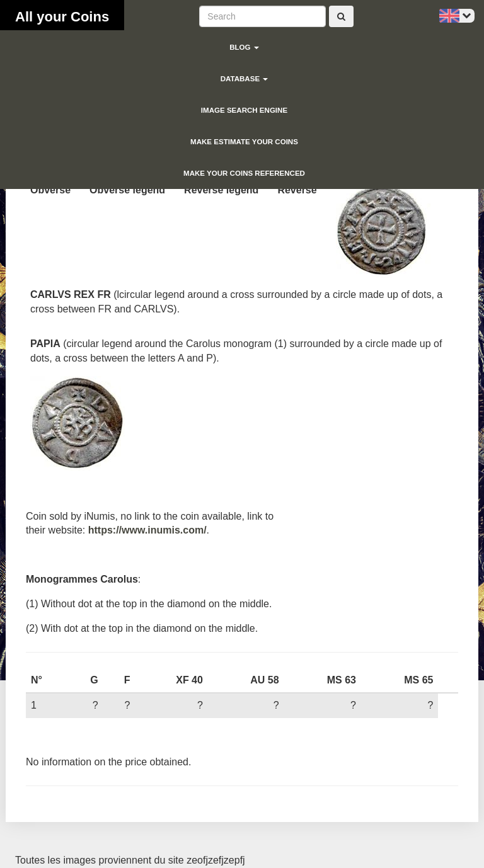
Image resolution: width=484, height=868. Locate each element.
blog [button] (244, 47)
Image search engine (244, 110)
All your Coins (62, 17)
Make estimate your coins (244, 142)
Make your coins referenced (244, 173)
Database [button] (245, 79)
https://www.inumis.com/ (147, 530)
